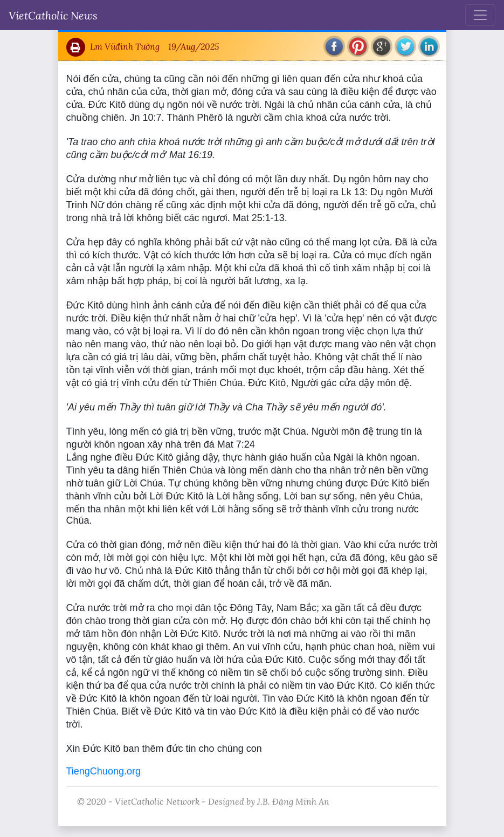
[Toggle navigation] (480, 15)
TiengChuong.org (103, 771)
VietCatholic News (53, 15)
